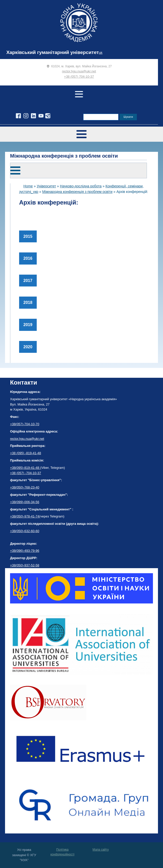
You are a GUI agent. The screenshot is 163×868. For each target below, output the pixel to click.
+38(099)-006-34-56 (25, 502)
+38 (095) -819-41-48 (26, 453)
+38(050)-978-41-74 (25, 516)
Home (28, 186)
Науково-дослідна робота (81, 186)
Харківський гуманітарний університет (53, 52)
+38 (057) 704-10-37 (79, 77)
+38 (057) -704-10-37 (26, 473)
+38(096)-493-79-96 (25, 551)
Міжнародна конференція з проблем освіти (77, 192)
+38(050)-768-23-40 (25, 487)
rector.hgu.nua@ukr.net (79, 71)
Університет (46, 186)
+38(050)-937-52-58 (25, 565)
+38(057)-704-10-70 (25, 424)
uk (101, 53)
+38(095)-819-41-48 (25, 468)
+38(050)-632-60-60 (25, 531)
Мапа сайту (101, 850)
